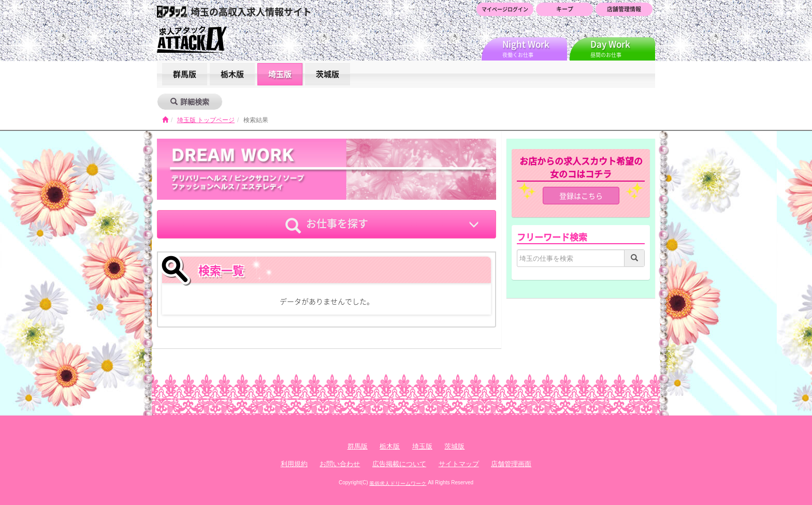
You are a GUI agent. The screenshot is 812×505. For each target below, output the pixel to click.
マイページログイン (505, 9)
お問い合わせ (340, 464)
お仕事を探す (327, 225)
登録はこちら (581, 196)
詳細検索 (190, 101)
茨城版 (328, 74)
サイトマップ (459, 464)
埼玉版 (280, 74)
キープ (565, 9)
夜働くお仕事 (535, 48)
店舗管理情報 (624, 9)
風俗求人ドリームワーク (398, 483)
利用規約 (294, 464)
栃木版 (232, 74)
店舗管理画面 (511, 464)
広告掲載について (399, 464)
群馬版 (185, 74)
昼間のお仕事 (623, 48)
